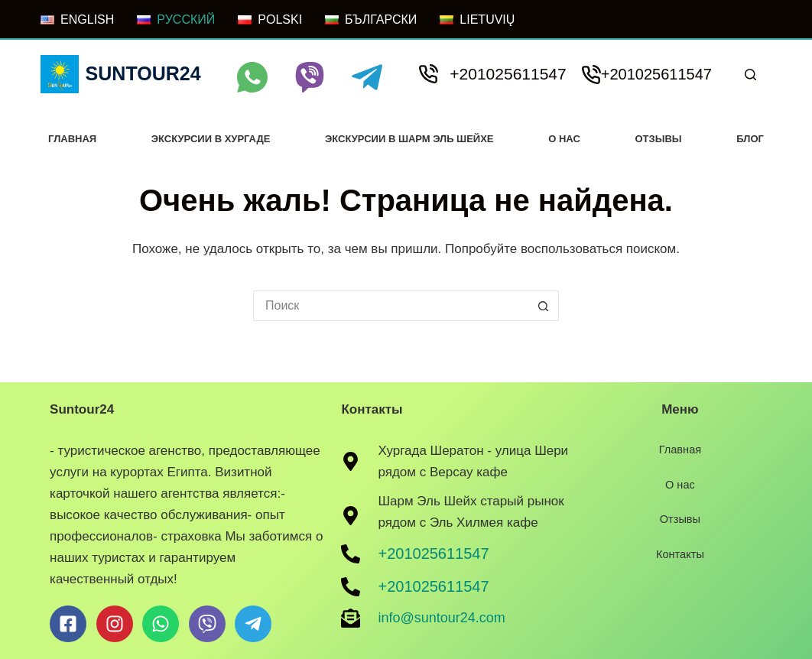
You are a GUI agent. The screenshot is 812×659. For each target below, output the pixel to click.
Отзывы (659, 139)
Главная (72, 139)
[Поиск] (750, 75)
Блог (750, 139)
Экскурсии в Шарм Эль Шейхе (409, 139)
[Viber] (310, 77)
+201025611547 (508, 74)
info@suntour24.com (441, 618)
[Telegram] (367, 77)
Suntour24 (143, 73)
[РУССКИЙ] (176, 20)
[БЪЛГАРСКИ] (371, 20)
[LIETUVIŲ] (477, 20)
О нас (564, 139)
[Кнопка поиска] (544, 306)
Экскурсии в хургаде (211, 139)
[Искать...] (391, 306)
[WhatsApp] (252, 77)
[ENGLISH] (77, 20)
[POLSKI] (270, 20)
